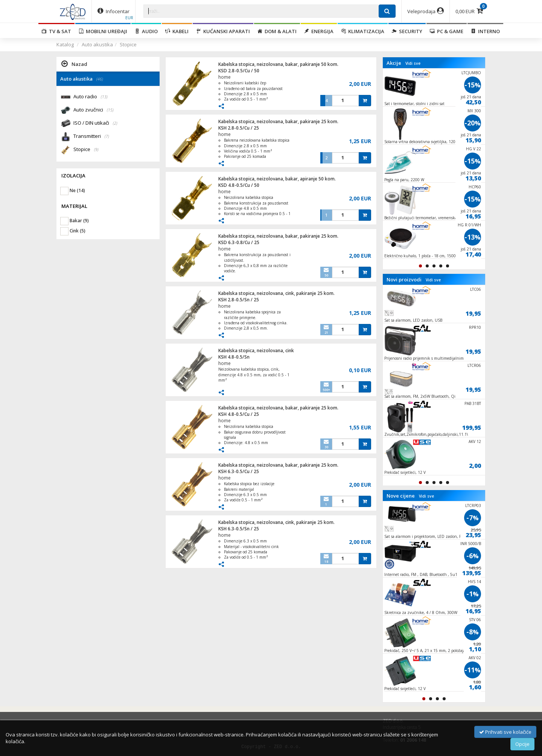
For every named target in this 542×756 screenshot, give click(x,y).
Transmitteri (91, 137)
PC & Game (447, 31)
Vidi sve (413, 63)
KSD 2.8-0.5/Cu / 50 (239, 71)
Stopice (128, 44)
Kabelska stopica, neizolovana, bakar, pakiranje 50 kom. (278, 64)
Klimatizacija (363, 31)
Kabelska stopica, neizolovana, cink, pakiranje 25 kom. (276, 293)
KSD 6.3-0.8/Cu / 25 (239, 242)
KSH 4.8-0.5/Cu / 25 (239, 414)
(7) (107, 136)
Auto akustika (97, 44)
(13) (104, 97)
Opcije (522, 744)
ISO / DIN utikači (95, 123)
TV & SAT (56, 31)
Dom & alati (277, 31)
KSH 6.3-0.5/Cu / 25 (239, 471)
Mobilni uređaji (103, 31)
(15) (110, 110)
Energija (319, 31)
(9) (96, 150)
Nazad (74, 64)
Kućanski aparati (223, 31)
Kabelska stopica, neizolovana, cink (256, 351)
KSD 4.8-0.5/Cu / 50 (239, 185)
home (225, 77)
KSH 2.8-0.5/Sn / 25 (239, 300)
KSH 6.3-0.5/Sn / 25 (239, 529)
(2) (115, 123)
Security (407, 31)
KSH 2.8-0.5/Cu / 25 (239, 128)
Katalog (65, 44)
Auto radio (91, 97)
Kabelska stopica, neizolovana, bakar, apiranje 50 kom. (277, 179)
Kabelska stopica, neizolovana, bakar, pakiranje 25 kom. (278, 121)
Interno (485, 31)
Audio (146, 31)
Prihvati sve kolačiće (505, 732)
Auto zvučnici (94, 110)
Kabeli (177, 31)
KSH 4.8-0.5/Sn (234, 357)
